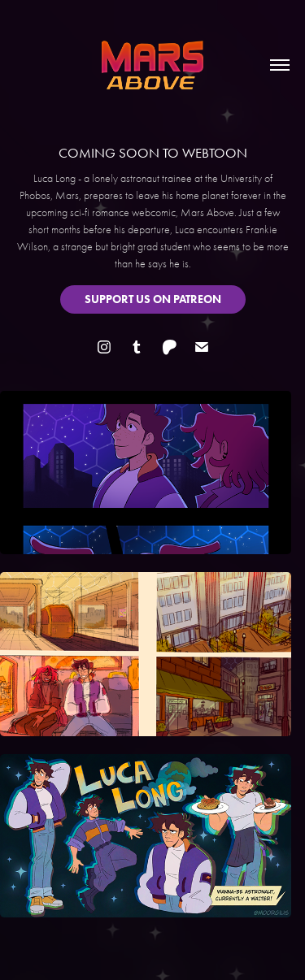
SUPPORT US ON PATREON (153, 299)
